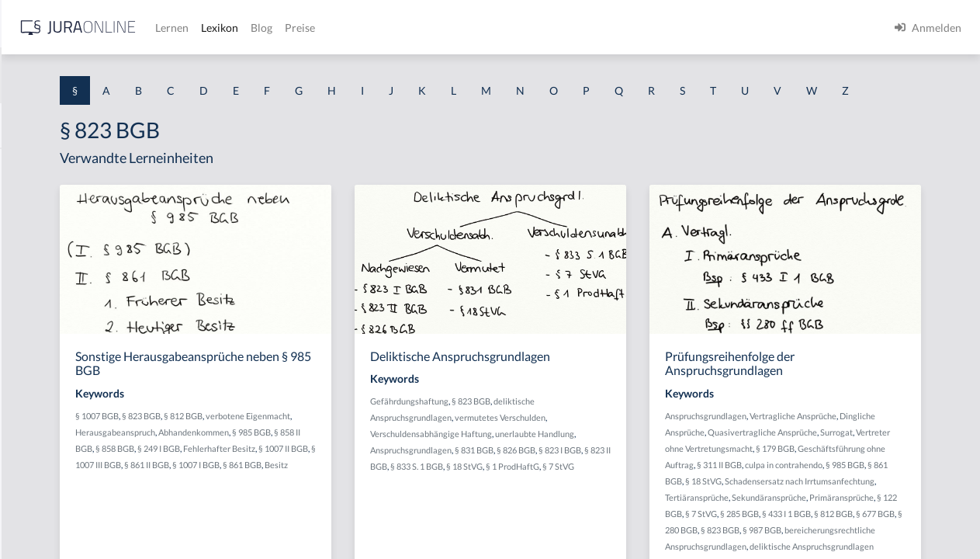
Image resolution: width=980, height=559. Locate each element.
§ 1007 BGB (297, 444)
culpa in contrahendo (902, 510)
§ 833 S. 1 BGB (660, 495)
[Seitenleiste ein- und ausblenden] (223, 24)
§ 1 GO (29, 235)
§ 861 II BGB (373, 510)
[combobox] (124, 75)
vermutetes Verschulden (649, 446)
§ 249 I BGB (317, 493)
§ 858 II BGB (414, 477)
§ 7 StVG (614, 511)
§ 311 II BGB (838, 510)
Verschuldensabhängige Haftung (580, 462)
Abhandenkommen (311, 477)
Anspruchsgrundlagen (599, 479)
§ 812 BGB (383, 444)
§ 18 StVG (859, 526)
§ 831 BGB (663, 479)
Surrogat (822, 477)
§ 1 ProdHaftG (568, 511)
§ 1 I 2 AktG (40, 375)
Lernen (419, 28)
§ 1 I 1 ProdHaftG (54, 340)
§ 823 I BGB (561, 495)
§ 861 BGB (819, 526)
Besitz (323, 526)
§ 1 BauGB (37, 200)
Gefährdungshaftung (558, 430)
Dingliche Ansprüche (802, 461)
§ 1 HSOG (36, 305)
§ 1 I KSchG (40, 479)
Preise (547, 28)
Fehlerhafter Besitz (377, 493)
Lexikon (466, 28)
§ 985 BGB (369, 477)
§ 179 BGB (854, 493)
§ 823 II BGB (608, 495)
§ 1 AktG (33, 165)
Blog (508, 28)
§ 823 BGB (341, 444)
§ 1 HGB (32, 270)
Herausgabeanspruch (363, 461)
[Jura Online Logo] (325, 28)
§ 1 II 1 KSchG (45, 514)
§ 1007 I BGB (422, 510)
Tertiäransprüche (888, 542)
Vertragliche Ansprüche (892, 444)
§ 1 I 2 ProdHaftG (54, 410)
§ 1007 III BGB (322, 510)
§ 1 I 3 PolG (40, 444)
